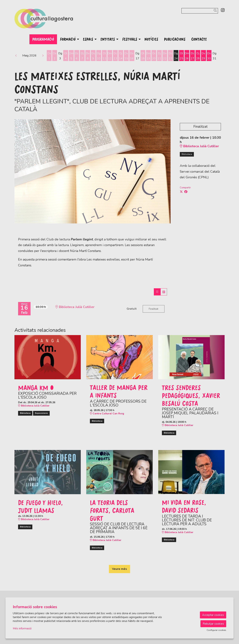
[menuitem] (223, 10)
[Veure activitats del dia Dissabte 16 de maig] (132, 56)
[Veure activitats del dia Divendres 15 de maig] (126, 56)
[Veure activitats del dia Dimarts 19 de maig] (148, 56)
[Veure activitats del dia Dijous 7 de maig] (82, 56)
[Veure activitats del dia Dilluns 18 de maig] (143, 56)
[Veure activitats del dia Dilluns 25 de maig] (181, 56)
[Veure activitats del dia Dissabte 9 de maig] (93, 56)
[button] (216, 11)
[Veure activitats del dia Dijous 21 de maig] (159, 56)
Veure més (119, 569)
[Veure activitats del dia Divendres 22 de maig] (165, 56)
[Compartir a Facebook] (186, 192)
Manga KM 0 (36, 387)
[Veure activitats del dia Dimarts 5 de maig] (71, 56)
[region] (93, 171)
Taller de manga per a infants (119, 391)
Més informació (22, 628)
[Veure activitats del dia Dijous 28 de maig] (198, 56)
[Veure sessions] (157, 292)
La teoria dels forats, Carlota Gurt (112, 510)
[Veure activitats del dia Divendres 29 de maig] (203, 56)
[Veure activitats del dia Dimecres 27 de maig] (192, 56)
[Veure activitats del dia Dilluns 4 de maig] (66, 56)
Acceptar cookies (213, 615)
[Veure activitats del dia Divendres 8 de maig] (88, 56)
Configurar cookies (216, 630)
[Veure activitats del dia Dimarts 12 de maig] (110, 56)
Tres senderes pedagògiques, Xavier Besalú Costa (191, 395)
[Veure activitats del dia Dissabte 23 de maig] (170, 56)
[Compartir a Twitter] (181, 192)
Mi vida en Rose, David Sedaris (184, 506)
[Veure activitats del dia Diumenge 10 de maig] (99, 56)
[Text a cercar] (200, 11)
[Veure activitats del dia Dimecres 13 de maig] (115, 56)
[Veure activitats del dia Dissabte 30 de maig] (209, 56)
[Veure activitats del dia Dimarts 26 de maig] (187, 56)
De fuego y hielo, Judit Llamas (40, 506)
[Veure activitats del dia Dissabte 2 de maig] (55, 56)
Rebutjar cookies (213, 624)
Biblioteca (187, 154)
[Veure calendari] (164, 292)
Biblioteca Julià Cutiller (199, 146)
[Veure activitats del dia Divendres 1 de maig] (49, 56)
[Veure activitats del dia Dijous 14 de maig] (121, 56)
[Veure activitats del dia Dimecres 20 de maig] (154, 56)
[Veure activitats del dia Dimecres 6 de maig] (77, 56)
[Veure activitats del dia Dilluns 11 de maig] (104, 56)
